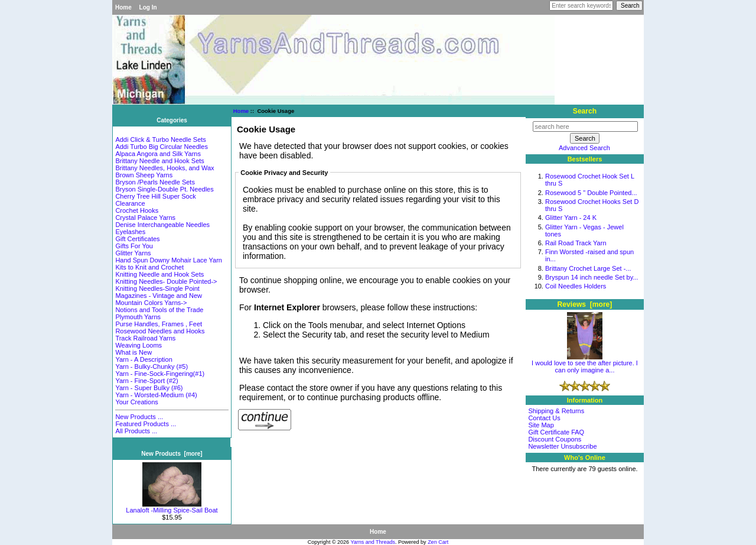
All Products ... (136, 431)
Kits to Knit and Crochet (149, 267)
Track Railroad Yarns (145, 338)
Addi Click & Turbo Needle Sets (160, 140)
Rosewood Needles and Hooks (160, 331)
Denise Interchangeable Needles (162, 225)
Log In (148, 7)
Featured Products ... (146, 424)
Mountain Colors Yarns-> (151, 303)
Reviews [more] (585, 304)
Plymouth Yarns (138, 317)
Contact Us (544, 418)
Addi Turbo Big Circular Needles (162, 147)
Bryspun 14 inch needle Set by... (592, 277)
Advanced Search (584, 148)
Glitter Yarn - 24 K (571, 218)
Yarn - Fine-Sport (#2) (146, 381)
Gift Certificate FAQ (556, 432)
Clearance (130, 203)
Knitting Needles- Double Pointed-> (166, 281)
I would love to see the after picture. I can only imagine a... (585, 364)
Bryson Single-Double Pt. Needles (164, 189)
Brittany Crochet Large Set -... (588, 268)
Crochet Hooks (137, 210)
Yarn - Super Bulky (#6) (149, 388)
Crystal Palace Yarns (145, 218)
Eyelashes (130, 232)
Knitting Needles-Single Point (157, 288)
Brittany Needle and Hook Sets (159, 161)
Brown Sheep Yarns (144, 175)
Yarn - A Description (144, 359)
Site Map (541, 425)
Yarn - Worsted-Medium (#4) (156, 395)
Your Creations (136, 402)
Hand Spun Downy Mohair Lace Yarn (169, 260)
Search (585, 111)
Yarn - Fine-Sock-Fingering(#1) (160, 374)
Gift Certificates (137, 239)
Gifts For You (134, 246)
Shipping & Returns (556, 411)
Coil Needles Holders (576, 286)
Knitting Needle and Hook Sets (159, 274)
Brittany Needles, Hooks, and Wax (164, 168)
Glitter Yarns (133, 253)
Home (123, 7)
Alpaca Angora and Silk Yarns (158, 154)
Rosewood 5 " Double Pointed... (591, 193)
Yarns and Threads (373, 542)
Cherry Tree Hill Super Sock (155, 196)
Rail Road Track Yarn (576, 243)
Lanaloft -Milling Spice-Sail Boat (172, 507)
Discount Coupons (555, 439)
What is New (133, 352)
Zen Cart (438, 542)
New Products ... (139, 417)
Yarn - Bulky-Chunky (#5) (151, 366)
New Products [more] (172, 454)
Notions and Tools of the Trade (159, 310)
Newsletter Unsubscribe (562, 446)
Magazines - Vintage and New (159, 296)
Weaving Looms (139, 345)
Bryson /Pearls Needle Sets (155, 182)
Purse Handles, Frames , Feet (159, 324)
